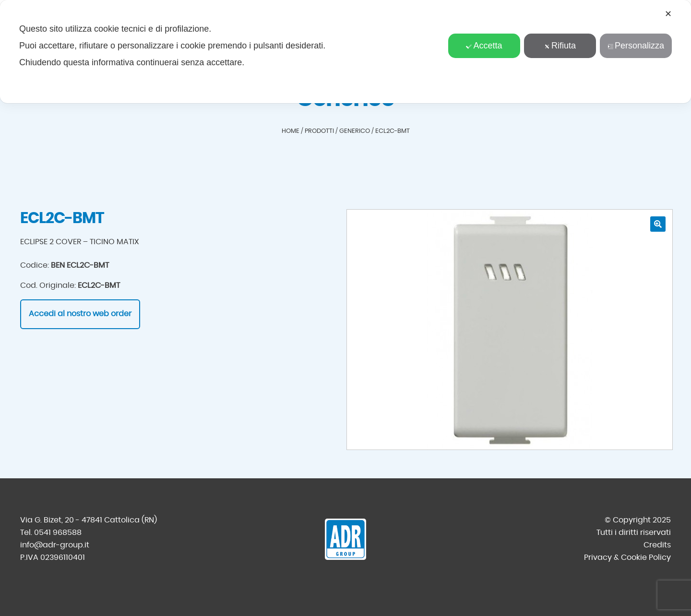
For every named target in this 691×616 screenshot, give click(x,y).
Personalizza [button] (636, 46)
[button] (658, 224)
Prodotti (319, 131)
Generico (355, 131)
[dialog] (345, 52)
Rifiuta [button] (560, 46)
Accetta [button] (484, 46)
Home (291, 131)
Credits (657, 545)
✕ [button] (668, 14)
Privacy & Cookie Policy (627, 557)
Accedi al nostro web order (80, 314)
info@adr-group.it (55, 545)
